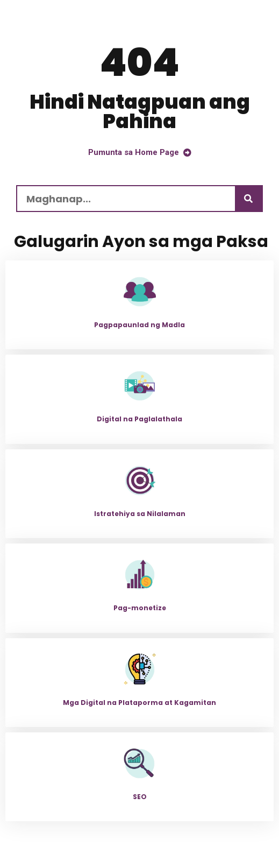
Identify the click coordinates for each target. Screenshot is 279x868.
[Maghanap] (248, 199)
